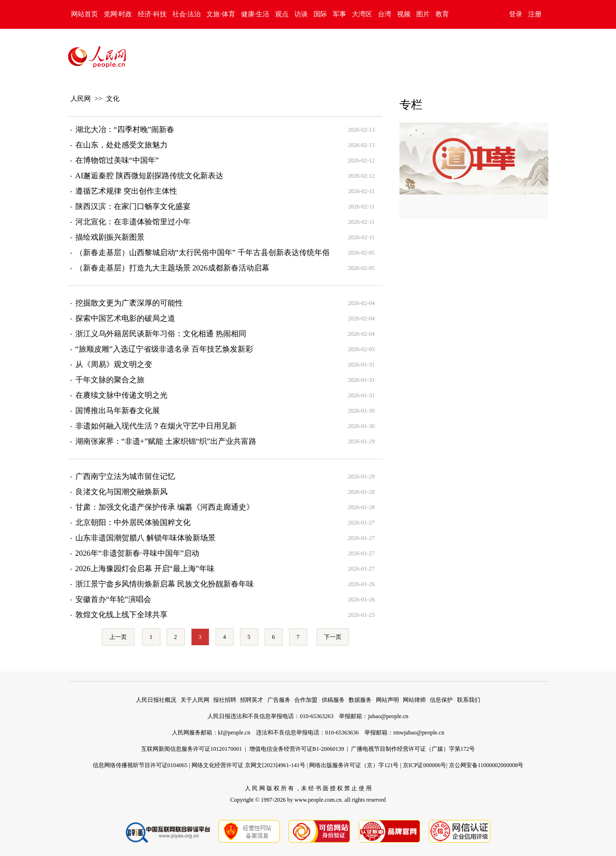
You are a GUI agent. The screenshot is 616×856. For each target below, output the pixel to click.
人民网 (81, 99)
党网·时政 (118, 14)
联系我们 (469, 700)
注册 (535, 14)
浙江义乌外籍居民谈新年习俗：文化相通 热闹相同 (161, 334)
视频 (404, 14)
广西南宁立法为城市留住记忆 (125, 476)
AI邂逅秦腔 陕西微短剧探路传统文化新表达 (150, 176)
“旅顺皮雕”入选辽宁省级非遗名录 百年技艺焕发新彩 (164, 349)
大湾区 (362, 14)
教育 (442, 14)
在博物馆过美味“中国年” (117, 160)
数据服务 (360, 700)
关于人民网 (195, 700)
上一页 (118, 637)
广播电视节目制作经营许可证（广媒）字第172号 (413, 749)
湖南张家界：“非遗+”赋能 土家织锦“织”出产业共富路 (166, 441)
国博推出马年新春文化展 (118, 410)
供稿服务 (333, 700)
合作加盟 (306, 700)
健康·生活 (255, 14)
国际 (320, 14)
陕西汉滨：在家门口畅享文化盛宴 (133, 206)
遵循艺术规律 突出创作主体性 (126, 191)
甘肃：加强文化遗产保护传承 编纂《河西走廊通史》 (165, 507)
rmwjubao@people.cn (419, 733)
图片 (423, 14)
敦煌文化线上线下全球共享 (121, 615)
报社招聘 (225, 700)
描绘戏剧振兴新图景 (110, 237)
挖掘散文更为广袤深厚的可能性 (129, 303)
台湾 (385, 14)
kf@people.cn (234, 733)
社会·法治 (187, 14)
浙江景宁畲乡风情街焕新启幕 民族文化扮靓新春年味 (165, 584)
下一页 (333, 637)
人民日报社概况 (156, 700)
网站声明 (387, 700)
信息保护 (441, 700)
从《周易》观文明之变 (114, 364)
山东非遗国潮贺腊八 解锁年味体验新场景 (145, 538)
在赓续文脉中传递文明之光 (121, 395)
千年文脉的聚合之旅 (110, 380)
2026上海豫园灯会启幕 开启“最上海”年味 (145, 569)
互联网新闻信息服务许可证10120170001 (192, 749)
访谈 (301, 14)
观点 (282, 14)
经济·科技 (152, 14)
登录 (516, 14)
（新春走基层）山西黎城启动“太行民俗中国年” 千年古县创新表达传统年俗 (203, 252)
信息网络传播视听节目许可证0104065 (140, 765)
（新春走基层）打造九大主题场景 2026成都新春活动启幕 (172, 268)
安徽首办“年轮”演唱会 (113, 599)
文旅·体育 (221, 14)
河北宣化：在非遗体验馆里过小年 (133, 222)
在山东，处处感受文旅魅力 (121, 145)
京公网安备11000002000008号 (486, 765)
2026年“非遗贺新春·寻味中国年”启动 (137, 553)
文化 (113, 99)
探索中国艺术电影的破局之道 (125, 318)
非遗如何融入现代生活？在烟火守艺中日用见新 (156, 426)
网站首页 (85, 14)
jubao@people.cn (388, 716)
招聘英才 (252, 700)
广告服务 (279, 700)
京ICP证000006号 (425, 765)
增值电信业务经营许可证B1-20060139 (297, 749)
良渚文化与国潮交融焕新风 (121, 492)
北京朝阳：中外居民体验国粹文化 (133, 522)
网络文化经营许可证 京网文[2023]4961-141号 (248, 765)
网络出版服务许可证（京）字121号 (354, 765)
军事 (339, 14)
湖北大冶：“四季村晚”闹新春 (125, 129)
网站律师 (414, 700)
